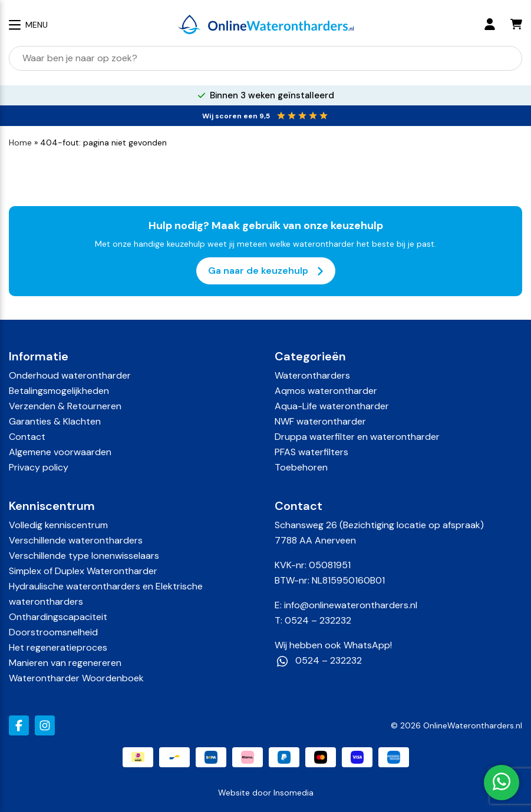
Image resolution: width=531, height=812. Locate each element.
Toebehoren (301, 467)
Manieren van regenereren (65, 663)
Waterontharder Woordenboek (76, 678)
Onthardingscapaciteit (58, 617)
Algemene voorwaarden (60, 452)
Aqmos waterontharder (326, 391)
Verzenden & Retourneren (65, 406)
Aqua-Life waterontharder (332, 406)
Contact (27, 437)
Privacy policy (39, 467)
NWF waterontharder (320, 421)
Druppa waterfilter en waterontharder (357, 437)
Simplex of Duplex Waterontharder (83, 571)
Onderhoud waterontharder (70, 375)
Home (20, 142)
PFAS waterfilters (311, 452)
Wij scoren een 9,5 (236, 116)
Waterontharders (312, 375)
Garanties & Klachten (55, 421)
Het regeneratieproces (58, 647)
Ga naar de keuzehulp (266, 271)
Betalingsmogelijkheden (59, 391)
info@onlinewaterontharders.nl (351, 605)
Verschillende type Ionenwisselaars (84, 556)
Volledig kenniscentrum (58, 525)
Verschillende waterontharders (76, 540)
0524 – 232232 (318, 620)
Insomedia (293, 793)
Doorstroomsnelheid (53, 632)
